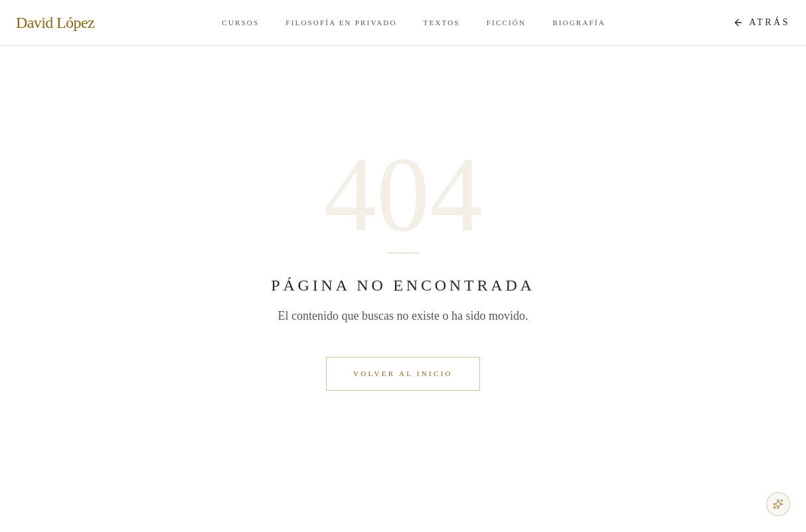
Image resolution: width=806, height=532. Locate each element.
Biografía (579, 23)
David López (55, 23)
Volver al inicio (403, 373)
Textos (442, 23)
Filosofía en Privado (341, 23)
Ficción (506, 23)
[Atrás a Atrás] (762, 23)
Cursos (240, 23)
